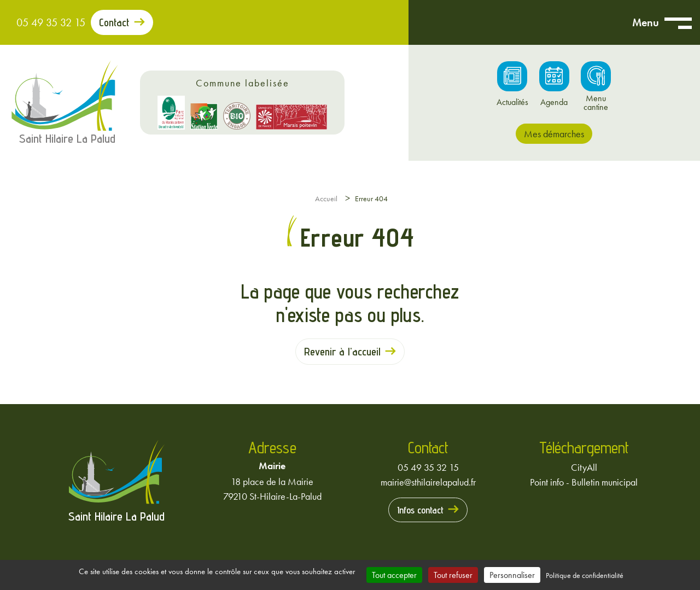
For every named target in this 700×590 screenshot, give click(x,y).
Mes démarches (554, 134)
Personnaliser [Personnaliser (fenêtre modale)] (512, 575)
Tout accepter (394, 575)
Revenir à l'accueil (342, 352)
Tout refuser (453, 575)
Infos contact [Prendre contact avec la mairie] (420, 510)
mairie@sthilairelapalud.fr (428, 482)
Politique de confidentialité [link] (585, 575)
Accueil (326, 198)
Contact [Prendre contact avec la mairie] (114, 22)
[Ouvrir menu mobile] (678, 22)
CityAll (584, 467)
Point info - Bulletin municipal (584, 482)
